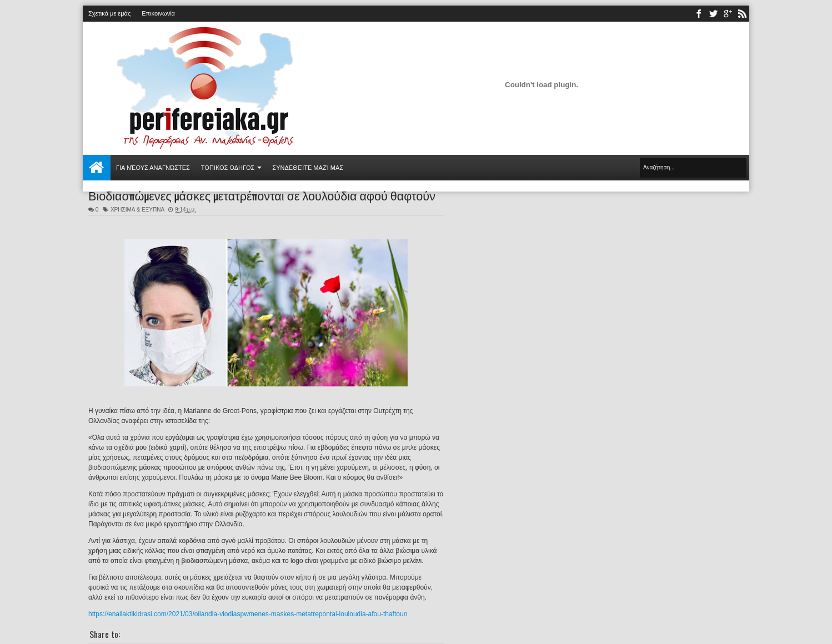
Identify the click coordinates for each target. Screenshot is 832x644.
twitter (713, 14)
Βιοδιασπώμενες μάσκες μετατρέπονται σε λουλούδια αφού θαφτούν (262, 195)
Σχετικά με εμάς (109, 13)
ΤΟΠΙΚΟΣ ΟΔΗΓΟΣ (228, 168)
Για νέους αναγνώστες (153, 168)
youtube (728, 14)
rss (742, 14)
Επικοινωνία (158, 13)
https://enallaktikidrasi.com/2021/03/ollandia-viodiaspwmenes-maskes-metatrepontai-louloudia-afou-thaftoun (248, 614)
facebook (699, 14)
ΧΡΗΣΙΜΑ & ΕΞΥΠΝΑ (137, 210)
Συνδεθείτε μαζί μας (308, 168)
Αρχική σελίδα (97, 168)
